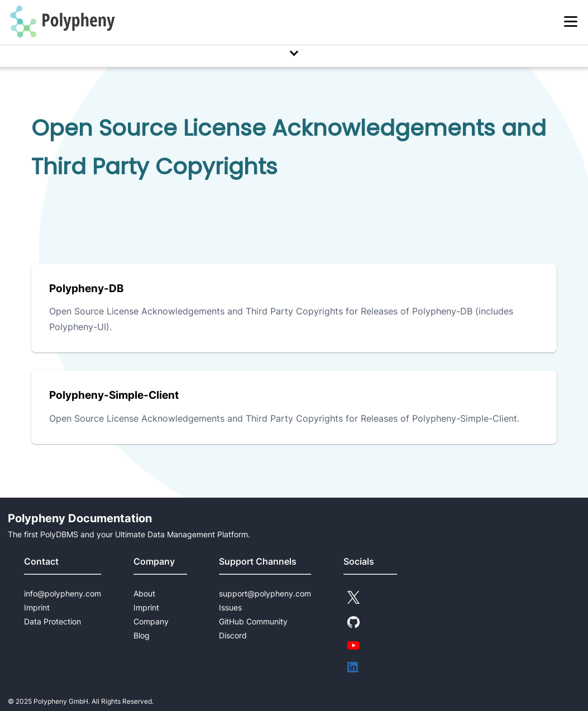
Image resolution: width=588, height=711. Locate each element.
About (144, 593)
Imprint (37, 607)
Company (151, 621)
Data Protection (52, 621)
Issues (230, 607)
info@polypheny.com (63, 593)
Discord (233, 635)
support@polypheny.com (265, 593)
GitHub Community (253, 621)
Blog (142, 635)
